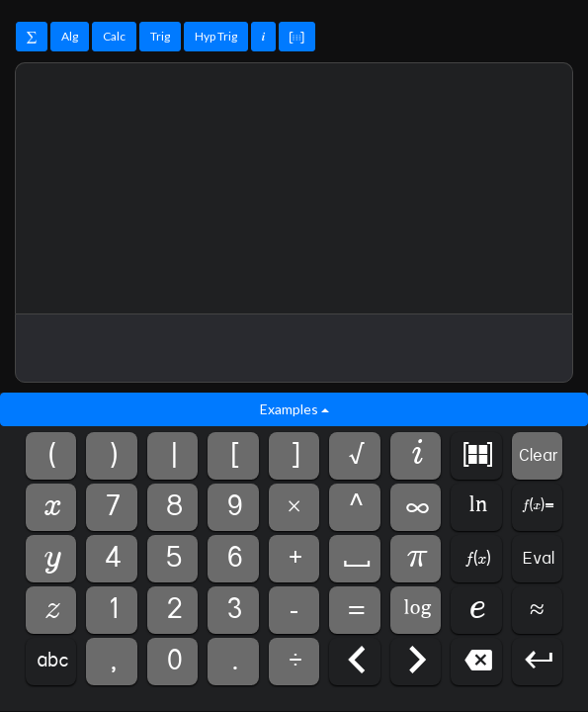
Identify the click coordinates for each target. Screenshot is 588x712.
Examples (294, 409)
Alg (70, 36)
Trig (160, 36)
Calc (114, 36)
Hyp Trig (216, 36)
